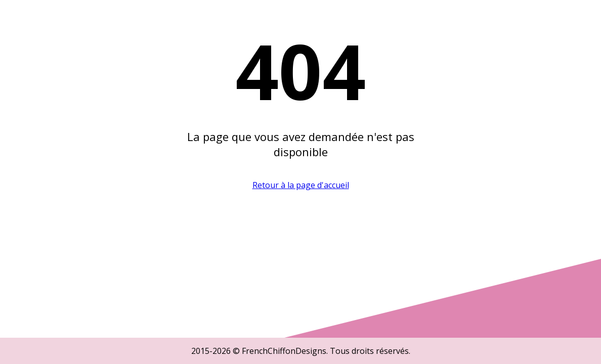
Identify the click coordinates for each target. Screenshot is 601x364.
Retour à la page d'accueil (301, 185)
